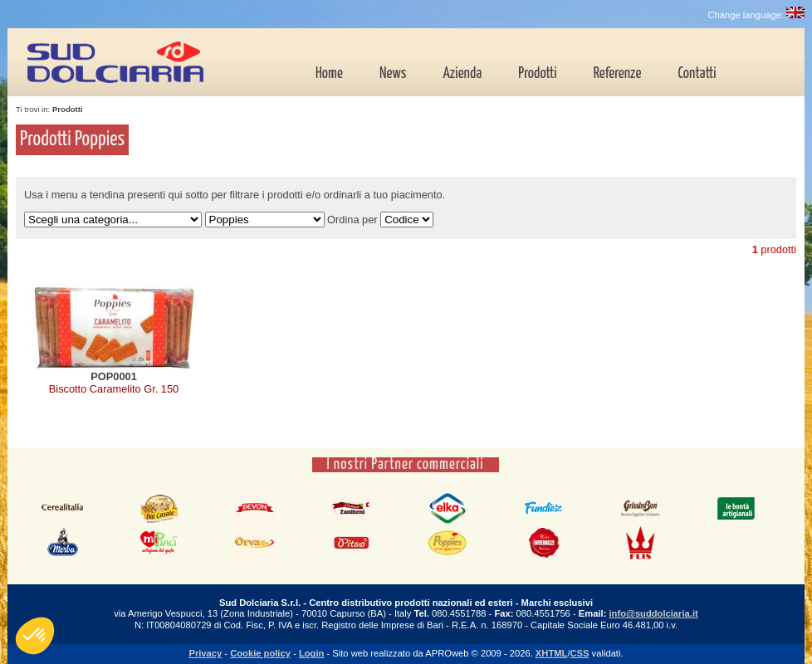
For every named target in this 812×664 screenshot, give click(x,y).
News (393, 74)
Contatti (697, 74)
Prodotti (537, 74)
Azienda (462, 74)
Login (311, 653)
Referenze (618, 74)
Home (329, 74)
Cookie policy (260, 653)
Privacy (205, 653)
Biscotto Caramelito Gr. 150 (114, 389)
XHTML (552, 653)
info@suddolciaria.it (653, 613)
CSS (580, 653)
